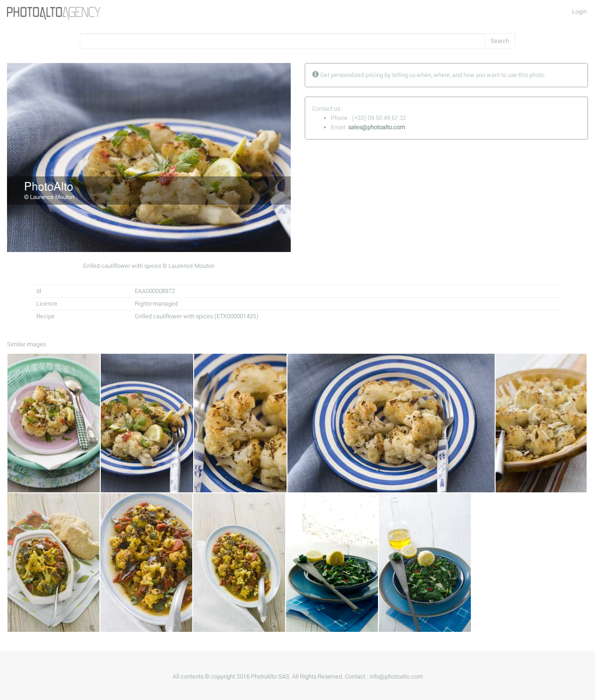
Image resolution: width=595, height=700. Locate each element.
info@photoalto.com (396, 677)
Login (579, 12)
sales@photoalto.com (377, 127)
